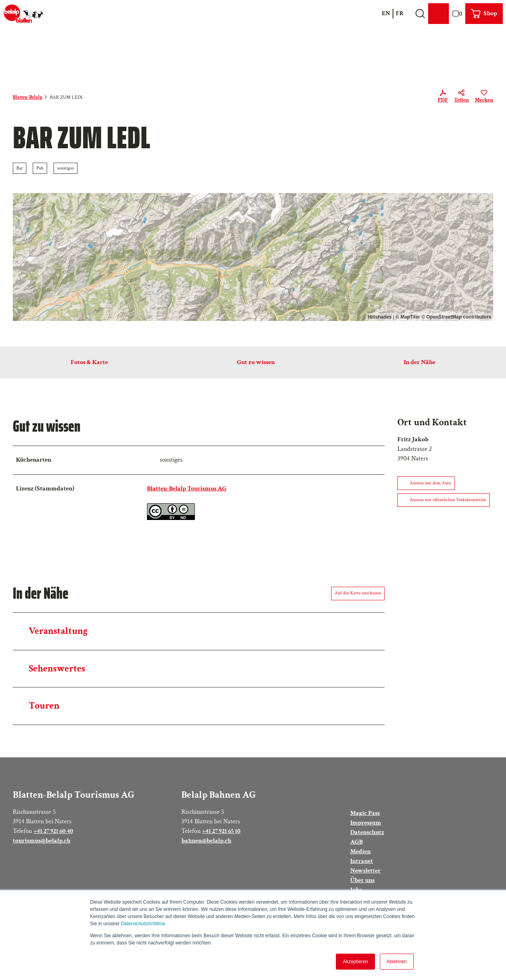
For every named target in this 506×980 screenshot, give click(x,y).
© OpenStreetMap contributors (456, 317)
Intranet (362, 861)
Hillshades (380, 317)
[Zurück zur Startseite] (23, 14)
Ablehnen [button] (397, 962)
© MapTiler (408, 317)
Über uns (362, 880)
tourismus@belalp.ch (42, 840)
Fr (400, 13)
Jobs (356, 889)
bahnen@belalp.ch (206, 840)
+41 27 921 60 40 (53, 831)
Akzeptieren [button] (355, 962)
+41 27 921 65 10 (221, 831)
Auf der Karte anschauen (358, 593)
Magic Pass (365, 813)
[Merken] (484, 98)
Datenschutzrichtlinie (143, 924)
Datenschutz (367, 832)
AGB (356, 842)
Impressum (366, 822)
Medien (360, 851)
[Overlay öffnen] (420, 14)
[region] (253, 257)
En (386, 13)
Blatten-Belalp (28, 97)
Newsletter (365, 870)
